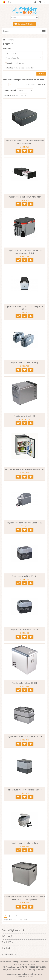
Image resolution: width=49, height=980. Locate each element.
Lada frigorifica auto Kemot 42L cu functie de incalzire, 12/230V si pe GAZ (24, 898)
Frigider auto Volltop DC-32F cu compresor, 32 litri (24, 308)
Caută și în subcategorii (15, 63)
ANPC (35, 964)
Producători (34, 962)
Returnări (45, 962)
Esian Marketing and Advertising (29, 974)
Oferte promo (6, 962)
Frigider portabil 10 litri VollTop (24, 843)
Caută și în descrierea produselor (19, 68)
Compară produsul (31, 151)
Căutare (11, 40)
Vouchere (24, 962)
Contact (27, 964)
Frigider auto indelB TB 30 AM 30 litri (24, 197)
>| (17, 916)
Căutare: (7, 49)
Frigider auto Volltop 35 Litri (25, 576)
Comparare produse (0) (36, 84)
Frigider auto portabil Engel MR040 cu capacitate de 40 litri (25, 252)
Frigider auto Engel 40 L (25, 416)
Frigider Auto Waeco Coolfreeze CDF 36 (25, 736)
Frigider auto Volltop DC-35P (25, 683)
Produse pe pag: (11, 95)
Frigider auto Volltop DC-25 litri (24, 629)
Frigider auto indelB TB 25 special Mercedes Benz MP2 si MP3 (24, 142)
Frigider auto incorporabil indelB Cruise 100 (25, 469)
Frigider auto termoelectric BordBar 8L (25, 523)
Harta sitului (18, 964)
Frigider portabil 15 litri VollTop (24, 362)
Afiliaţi (16, 962)
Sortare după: (10, 90)
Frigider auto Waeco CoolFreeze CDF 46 (25, 790)
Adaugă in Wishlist (24, 151)
